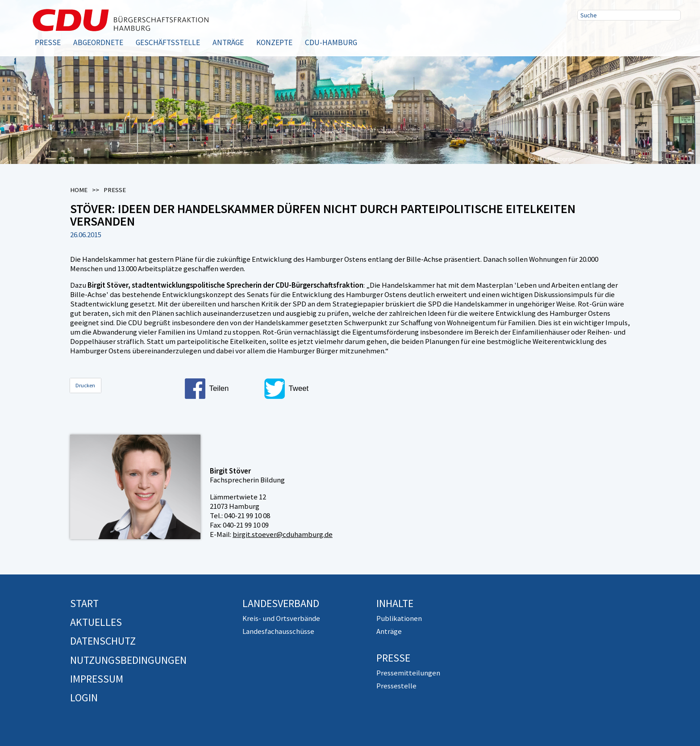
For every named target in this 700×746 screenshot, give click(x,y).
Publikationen (399, 618)
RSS (644, 37)
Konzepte (274, 42)
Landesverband (281, 603)
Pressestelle (396, 686)
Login (84, 698)
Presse (48, 42)
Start (84, 603)
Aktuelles (96, 622)
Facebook (587, 37)
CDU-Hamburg (331, 42)
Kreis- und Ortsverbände (281, 618)
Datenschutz (103, 641)
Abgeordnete (98, 42)
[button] (221, 389)
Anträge (228, 42)
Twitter (616, 37)
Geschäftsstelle (168, 42)
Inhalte (395, 603)
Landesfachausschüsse (278, 631)
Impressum (97, 679)
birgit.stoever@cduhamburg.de (283, 534)
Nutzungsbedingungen (128, 660)
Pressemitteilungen (408, 673)
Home (79, 190)
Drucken (85, 385)
